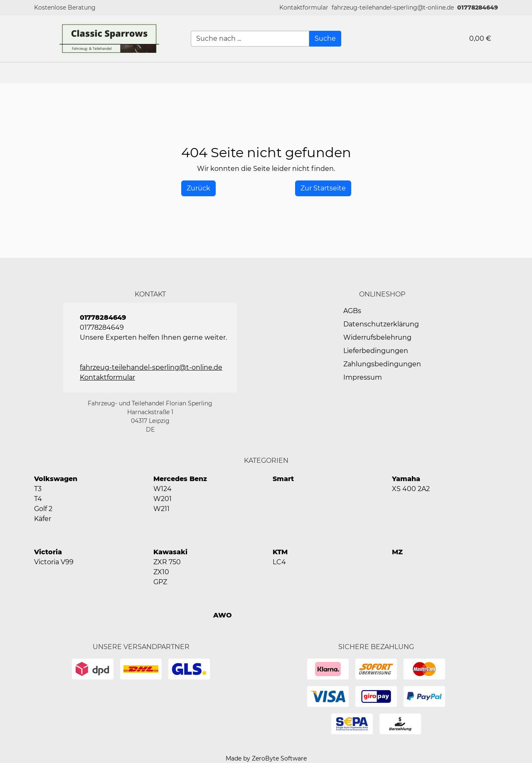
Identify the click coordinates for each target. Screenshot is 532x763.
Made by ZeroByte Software (266, 758)
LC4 (279, 562)
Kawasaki (170, 552)
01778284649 (478, 7)
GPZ (160, 582)
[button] (304, 8)
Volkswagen (56, 479)
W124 (163, 489)
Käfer (43, 519)
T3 (38, 489)
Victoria (48, 552)
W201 (163, 499)
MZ (397, 552)
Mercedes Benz (180, 479)
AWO (223, 615)
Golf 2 (43, 509)
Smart (283, 479)
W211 (161, 509)
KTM (280, 552)
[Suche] (325, 39)
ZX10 (161, 572)
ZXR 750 (167, 562)
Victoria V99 (54, 562)
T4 (38, 499)
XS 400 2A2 (411, 489)
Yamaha (406, 479)
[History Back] (198, 188)
